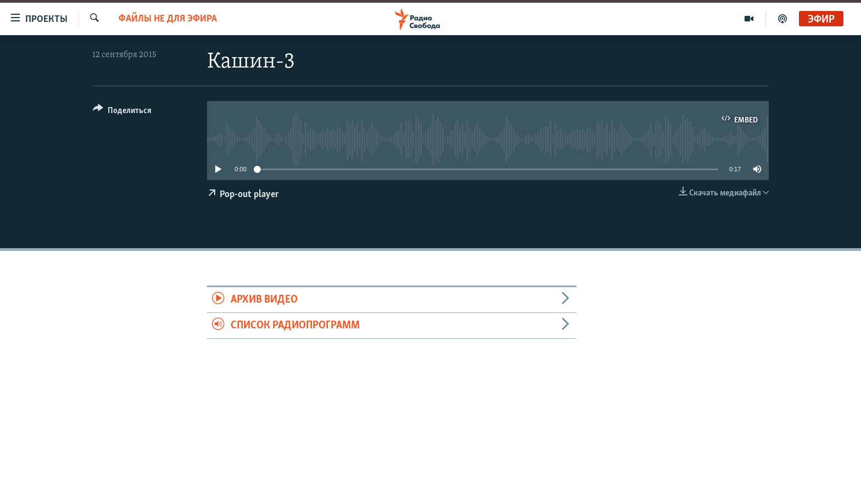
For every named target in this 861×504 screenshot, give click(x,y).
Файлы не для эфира (168, 19)
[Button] (122, 112)
